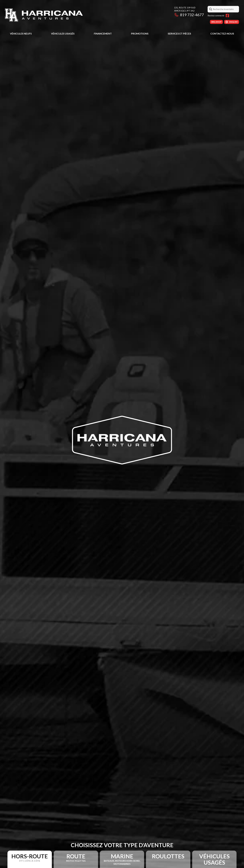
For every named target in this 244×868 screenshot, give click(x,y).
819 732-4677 (189, 15)
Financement (103, 33)
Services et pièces (179, 33)
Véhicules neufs (21, 33)
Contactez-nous (222, 33)
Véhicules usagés (63, 33)
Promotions (140, 33)
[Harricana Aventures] (44, 15)
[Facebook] (227, 16)
